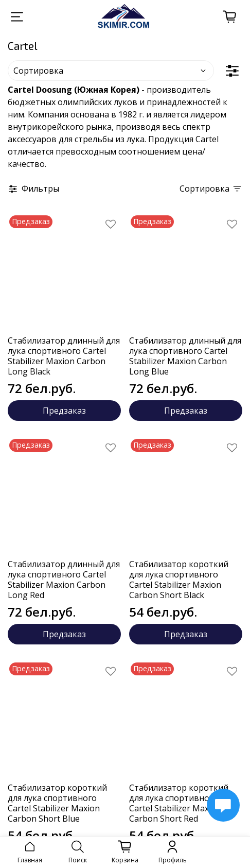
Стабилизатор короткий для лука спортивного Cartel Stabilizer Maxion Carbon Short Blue (57, 803)
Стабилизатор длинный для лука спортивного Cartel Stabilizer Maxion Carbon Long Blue (185, 356)
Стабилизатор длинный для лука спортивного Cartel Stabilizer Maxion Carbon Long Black (64, 356)
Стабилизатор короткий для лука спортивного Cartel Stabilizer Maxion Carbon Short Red (179, 803)
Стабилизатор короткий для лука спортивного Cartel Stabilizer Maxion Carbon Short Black (179, 580)
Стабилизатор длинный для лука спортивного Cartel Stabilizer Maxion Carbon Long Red (64, 580)
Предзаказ (64, 411)
